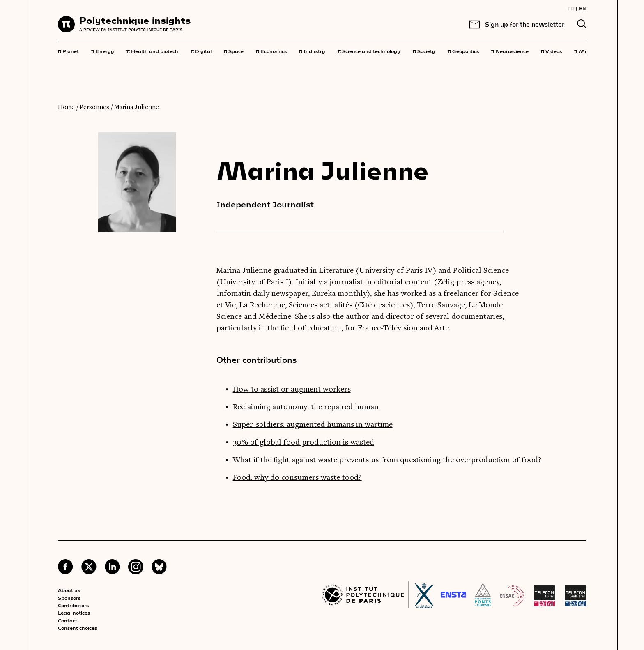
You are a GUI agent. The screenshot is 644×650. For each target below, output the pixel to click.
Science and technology (369, 51)
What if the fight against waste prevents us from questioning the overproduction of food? (387, 460)
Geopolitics (463, 51)
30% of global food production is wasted (304, 443)
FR (571, 8)
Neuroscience (510, 51)
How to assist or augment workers (292, 390)
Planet (68, 51)
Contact (68, 620)
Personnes (94, 108)
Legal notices (74, 613)
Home (66, 108)
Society (424, 51)
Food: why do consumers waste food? (297, 478)
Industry (312, 51)
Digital (201, 51)
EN (583, 8)
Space (234, 51)
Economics (271, 51)
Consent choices (77, 628)
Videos (551, 51)
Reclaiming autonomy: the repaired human (306, 407)
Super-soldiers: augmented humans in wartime (313, 425)
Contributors (73, 605)
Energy (103, 51)
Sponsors (69, 598)
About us (69, 590)
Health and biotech (152, 51)
